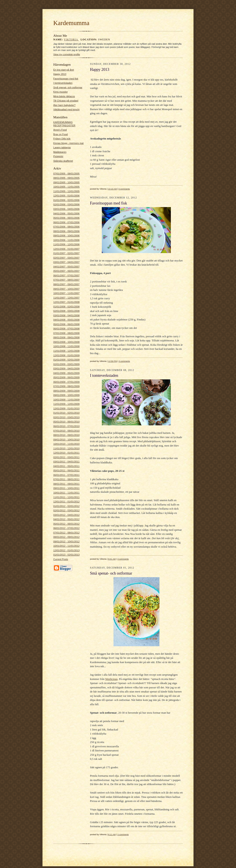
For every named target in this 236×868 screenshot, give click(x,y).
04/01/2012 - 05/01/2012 (66, 519)
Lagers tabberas (62, 147)
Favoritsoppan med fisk (66, 79)
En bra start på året (64, 70)
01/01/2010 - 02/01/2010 (66, 413)
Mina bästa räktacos (64, 96)
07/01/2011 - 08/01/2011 (66, 479)
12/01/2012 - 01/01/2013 (66, 550)
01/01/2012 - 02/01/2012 (66, 506)
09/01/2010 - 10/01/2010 (66, 440)
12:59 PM (112, 361)
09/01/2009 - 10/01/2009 (66, 395)
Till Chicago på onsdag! (66, 101)
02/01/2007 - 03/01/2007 (66, 258)
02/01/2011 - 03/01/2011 (66, 457)
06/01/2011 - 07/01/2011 (66, 475)
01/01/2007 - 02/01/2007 (66, 253)
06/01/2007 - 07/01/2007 (66, 276)
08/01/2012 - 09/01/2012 (66, 537)
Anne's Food (60, 130)
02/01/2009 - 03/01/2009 (66, 364)
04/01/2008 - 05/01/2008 (66, 320)
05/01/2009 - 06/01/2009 (66, 377)
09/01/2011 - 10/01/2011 (66, 488)
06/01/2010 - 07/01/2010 (66, 426)
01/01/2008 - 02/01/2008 (66, 307)
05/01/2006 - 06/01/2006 (66, 218)
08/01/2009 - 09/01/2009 (66, 391)
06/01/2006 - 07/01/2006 (66, 222)
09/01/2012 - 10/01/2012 (66, 542)
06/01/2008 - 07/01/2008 (66, 329)
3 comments (124, 361)
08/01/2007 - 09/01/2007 (66, 284)
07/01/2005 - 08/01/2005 (66, 174)
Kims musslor (61, 92)
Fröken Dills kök (62, 139)
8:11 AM (112, 834)
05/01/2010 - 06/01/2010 (66, 422)
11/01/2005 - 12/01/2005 (66, 191)
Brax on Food (61, 134)
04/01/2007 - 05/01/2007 (66, 267)
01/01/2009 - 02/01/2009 (66, 360)
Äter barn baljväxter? (64, 105)
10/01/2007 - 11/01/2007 (66, 293)
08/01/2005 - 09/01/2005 (66, 178)
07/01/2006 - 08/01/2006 (66, 227)
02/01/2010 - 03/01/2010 (66, 417)
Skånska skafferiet (63, 161)
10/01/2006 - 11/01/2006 (66, 240)
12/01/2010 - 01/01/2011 (66, 453)
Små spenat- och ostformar (68, 87)
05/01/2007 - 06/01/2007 (66, 271)
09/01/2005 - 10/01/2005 (66, 182)
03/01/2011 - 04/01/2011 (66, 462)
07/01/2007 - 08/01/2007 (66, 280)
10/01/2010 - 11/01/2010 (66, 444)
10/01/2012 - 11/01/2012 (66, 546)
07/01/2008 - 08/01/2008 (66, 333)
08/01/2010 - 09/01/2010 (66, 435)
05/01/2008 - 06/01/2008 (66, 324)
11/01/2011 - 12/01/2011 (66, 497)
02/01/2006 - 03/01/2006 (66, 204)
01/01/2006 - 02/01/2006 (66, 200)
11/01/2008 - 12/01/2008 (66, 351)
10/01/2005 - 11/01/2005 (66, 187)
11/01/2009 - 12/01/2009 (66, 404)
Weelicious (111, 679)
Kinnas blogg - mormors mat (68, 143)
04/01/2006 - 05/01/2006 (66, 214)
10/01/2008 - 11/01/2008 (66, 346)
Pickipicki (58, 156)
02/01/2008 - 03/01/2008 (66, 311)
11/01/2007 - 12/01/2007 (66, 298)
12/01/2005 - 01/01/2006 (66, 196)
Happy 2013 (60, 74)
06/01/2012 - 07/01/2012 (66, 528)
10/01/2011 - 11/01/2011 (66, 493)
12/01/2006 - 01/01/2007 (66, 249)
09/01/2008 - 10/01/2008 (66, 342)
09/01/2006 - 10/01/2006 (66, 236)
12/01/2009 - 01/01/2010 (66, 409)
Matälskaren (60, 152)
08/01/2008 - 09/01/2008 (66, 337)
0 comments (124, 189)
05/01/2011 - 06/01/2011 (66, 470)
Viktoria (71, 40)
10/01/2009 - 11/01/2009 (66, 400)
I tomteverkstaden (63, 83)
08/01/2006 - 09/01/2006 (66, 231)
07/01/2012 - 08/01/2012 (66, 533)
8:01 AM (112, 559)
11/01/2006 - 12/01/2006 (66, 244)
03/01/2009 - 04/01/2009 (66, 369)
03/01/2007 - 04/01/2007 (66, 262)
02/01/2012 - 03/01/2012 (66, 510)
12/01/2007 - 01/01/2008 (66, 302)
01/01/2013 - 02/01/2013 (66, 555)
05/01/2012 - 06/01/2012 (66, 524)
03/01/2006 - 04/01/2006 (66, 209)
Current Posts (61, 559)
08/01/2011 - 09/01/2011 (66, 484)
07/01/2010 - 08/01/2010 (66, 431)
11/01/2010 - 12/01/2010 (66, 448)
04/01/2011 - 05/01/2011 (66, 466)
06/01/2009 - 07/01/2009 (66, 382)
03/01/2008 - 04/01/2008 (66, 315)
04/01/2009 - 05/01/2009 (66, 373)
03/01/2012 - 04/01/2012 (66, 515)
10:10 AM (112, 189)
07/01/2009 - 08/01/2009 (66, 386)
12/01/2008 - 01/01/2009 (66, 355)
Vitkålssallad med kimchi (66, 109)
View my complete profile (67, 54)
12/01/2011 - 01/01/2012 (66, 502)
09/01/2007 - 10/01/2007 (66, 289)
